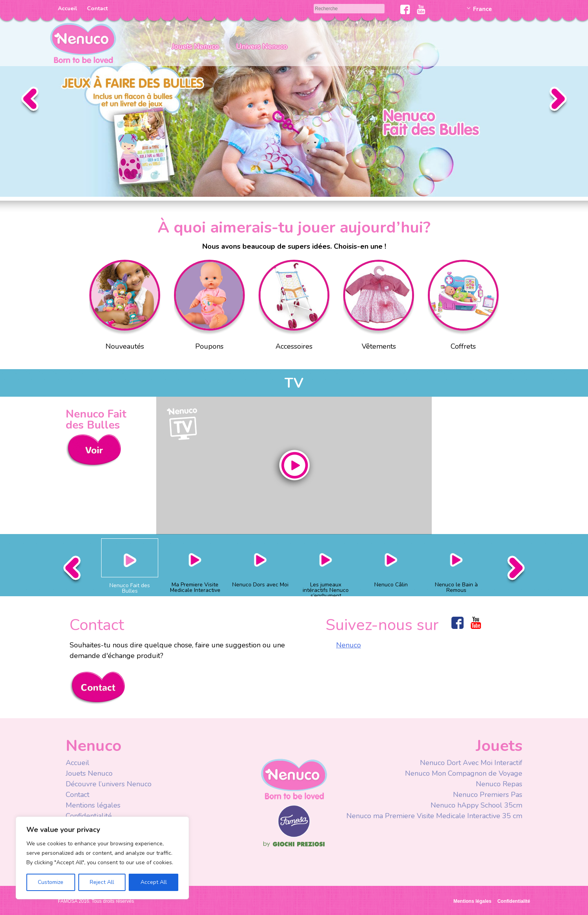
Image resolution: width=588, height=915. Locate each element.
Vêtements (379, 307)
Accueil (67, 8)
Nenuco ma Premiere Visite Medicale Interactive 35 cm (434, 816)
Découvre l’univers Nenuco (109, 784)
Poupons (209, 307)
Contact (97, 8)
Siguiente (558, 101)
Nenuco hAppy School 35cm (476, 805)
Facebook (405, 9)
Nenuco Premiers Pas (488, 795)
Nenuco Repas (499, 784)
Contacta (97, 688)
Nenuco (349, 645)
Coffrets (463, 307)
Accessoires (294, 307)
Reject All (102, 882)
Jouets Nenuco (195, 46)
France (483, 9)
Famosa (294, 836)
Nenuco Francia (83, 42)
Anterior (30, 101)
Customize (51, 882)
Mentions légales (93, 805)
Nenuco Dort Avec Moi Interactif (471, 763)
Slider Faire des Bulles (294, 98)
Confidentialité (89, 816)
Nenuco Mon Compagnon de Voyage (464, 773)
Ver (93, 451)
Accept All (154, 882)
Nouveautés (125, 307)
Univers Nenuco (262, 46)
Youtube (421, 9)
